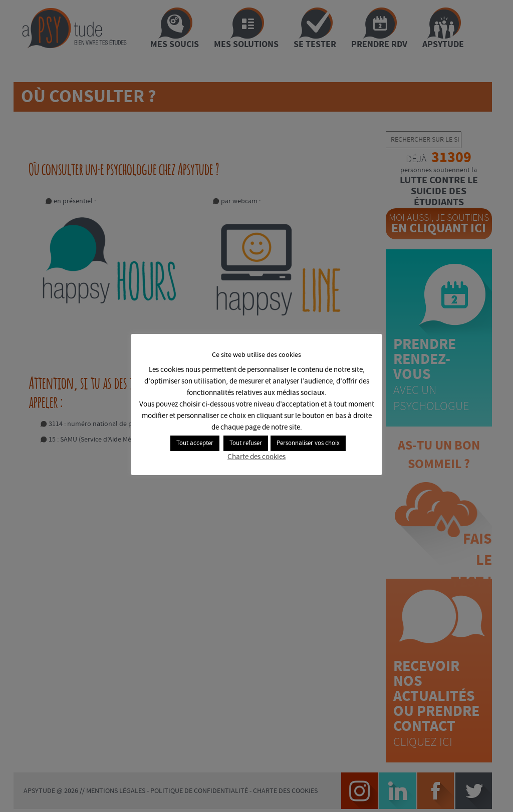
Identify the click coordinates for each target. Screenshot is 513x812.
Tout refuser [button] (246, 443)
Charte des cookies (256, 457)
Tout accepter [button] (195, 443)
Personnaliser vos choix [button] (308, 443)
